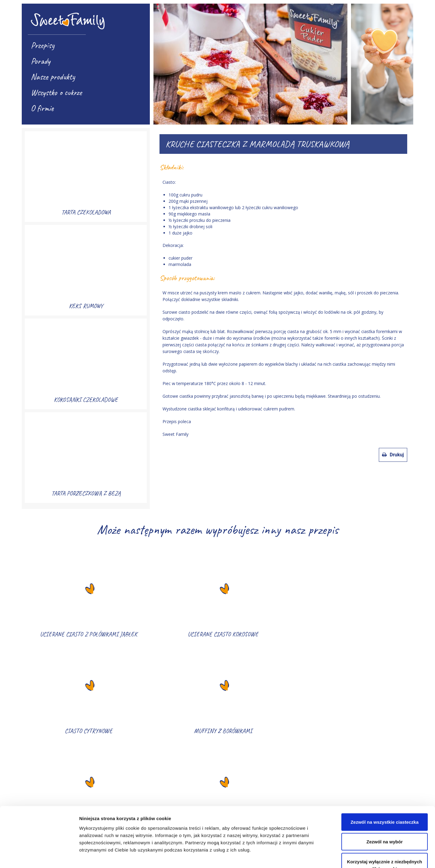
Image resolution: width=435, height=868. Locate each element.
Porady (40, 61)
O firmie (42, 108)
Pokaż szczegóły (322, 856)
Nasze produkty (53, 77)
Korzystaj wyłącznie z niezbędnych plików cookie (385, 825)
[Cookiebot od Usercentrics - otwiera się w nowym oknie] (39, 856)
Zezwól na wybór (385, 801)
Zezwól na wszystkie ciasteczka (384, 781)
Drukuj (393, 455)
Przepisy (43, 45)
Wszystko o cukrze (56, 92)
